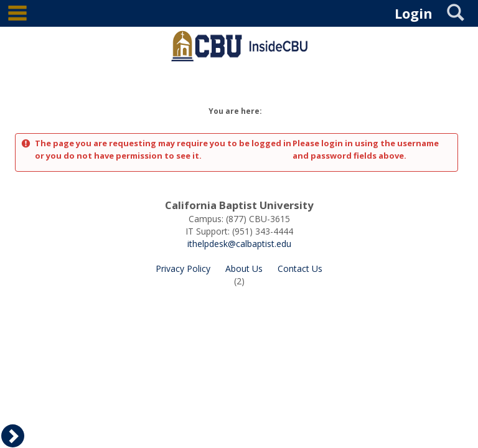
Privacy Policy (183, 268)
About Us (244, 268)
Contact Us (300, 268)
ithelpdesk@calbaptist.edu (239, 244)
